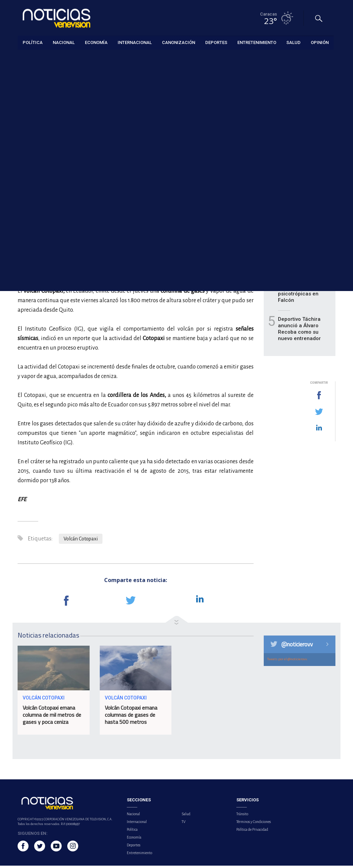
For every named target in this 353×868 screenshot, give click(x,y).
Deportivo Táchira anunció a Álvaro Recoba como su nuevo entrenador (299, 331)
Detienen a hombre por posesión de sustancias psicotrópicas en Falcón (301, 290)
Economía (134, 840)
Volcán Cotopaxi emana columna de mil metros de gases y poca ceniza (52, 717)
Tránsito (242, 816)
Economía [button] (96, 42)
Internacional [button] (135, 42)
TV (184, 824)
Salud (186, 816)
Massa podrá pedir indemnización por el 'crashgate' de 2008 (303, 251)
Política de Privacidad (252, 832)
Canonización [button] (179, 42)
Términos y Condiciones (254, 824)
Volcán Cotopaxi (81, 541)
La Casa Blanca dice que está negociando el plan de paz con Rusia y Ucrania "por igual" (303, 175)
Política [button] (33, 42)
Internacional (30, 58)
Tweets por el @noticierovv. (287, 661)
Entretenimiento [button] (257, 42)
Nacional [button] (64, 42)
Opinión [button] (320, 42)
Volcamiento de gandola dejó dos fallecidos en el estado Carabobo (299, 216)
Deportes (134, 847)
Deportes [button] (216, 42)
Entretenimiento (139, 855)
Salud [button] (293, 42)
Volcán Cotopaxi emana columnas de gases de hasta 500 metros (131, 717)
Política (132, 832)
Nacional (133, 816)
